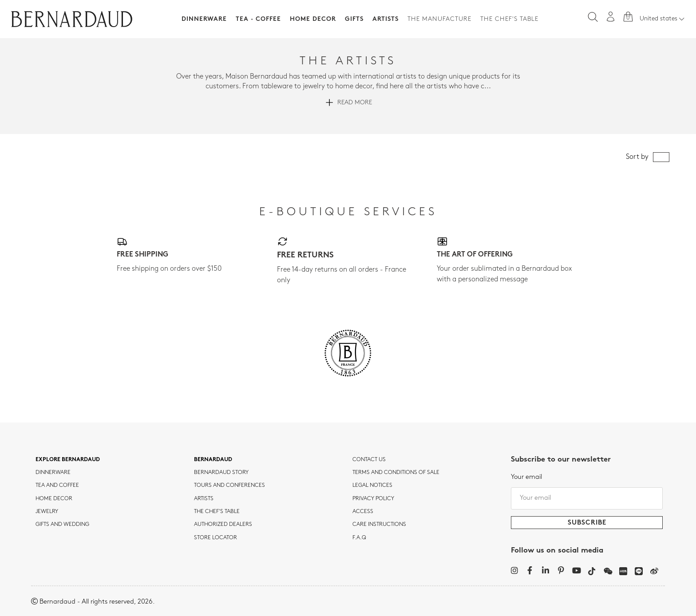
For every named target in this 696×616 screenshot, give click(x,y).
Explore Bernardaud (68, 460)
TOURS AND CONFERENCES (229, 486)
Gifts (354, 19)
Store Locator (216, 538)
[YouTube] (576, 570)
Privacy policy (373, 499)
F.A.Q (359, 538)
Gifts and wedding (62, 525)
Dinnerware (204, 19)
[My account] (611, 17)
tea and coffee (57, 486)
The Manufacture (439, 19)
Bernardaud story (221, 473)
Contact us (369, 460)
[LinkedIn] (545, 570)
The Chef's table (509, 19)
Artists (386, 19)
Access (363, 512)
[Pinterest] (561, 570)
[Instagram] (514, 570)
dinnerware (53, 473)
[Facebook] (530, 570)
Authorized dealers (223, 525)
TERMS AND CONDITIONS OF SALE (396, 473)
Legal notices (372, 486)
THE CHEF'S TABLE (217, 512)
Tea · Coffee (258, 19)
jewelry (47, 512)
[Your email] (587, 498)
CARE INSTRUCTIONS (379, 525)
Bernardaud (213, 460)
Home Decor (313, 19)
